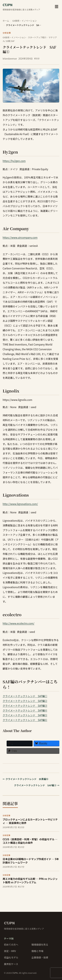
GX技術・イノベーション (25, 21)
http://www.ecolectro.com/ (19, 623)
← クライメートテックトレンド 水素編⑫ (26, 779)
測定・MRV (10, 951)
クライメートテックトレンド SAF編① (25, 696)
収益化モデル (11, 957)
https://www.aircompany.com (20, 237)
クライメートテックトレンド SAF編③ (25, 706)
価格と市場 (37, 951)
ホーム (6, 21)
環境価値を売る (40, 944)
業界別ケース (11, 964)
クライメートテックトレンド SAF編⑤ (25, 715)
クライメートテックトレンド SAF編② (25, 701)
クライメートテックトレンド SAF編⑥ (25, 720)
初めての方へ (11, 944)
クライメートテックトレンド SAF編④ (25, 710)
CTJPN (9, 923)
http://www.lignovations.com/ (20, 504)
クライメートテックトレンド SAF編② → (37, 785)
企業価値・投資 (40, 957)
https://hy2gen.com (14, 161)
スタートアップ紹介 (37, 37)
